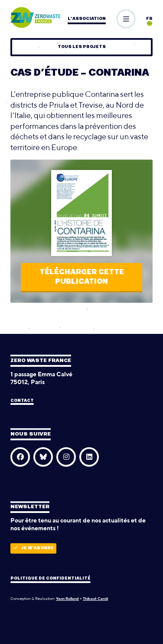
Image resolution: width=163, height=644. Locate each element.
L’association (87, 19)
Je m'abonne (34, 548)
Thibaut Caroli (95, 598)
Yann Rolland (67, 598)
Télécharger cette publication (82, 277)
